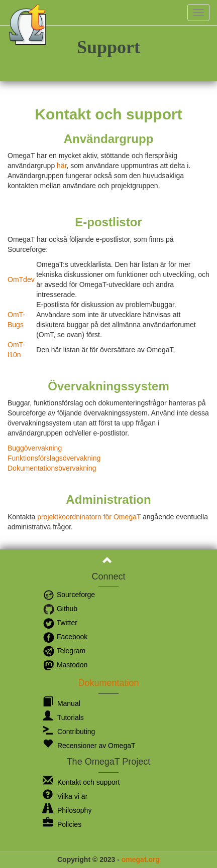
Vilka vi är (65, 796)
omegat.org (141, 859)
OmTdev (21, 279)
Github (60, 609)
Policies (62, 824)
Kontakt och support (81, 782)
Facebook (65, 637)
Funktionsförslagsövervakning (54, 458)
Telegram (64, 651)
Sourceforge (69, 595)
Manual (62, 703)
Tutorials (63, 717)
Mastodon (65, 665)
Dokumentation (108, 683)
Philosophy (67, 810)
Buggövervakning (35, 448)
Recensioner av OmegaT (89, 746)
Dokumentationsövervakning (52, 468)
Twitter (60, 623)
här (62, 166)
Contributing (69, 732)
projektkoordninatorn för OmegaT (89, 517)
